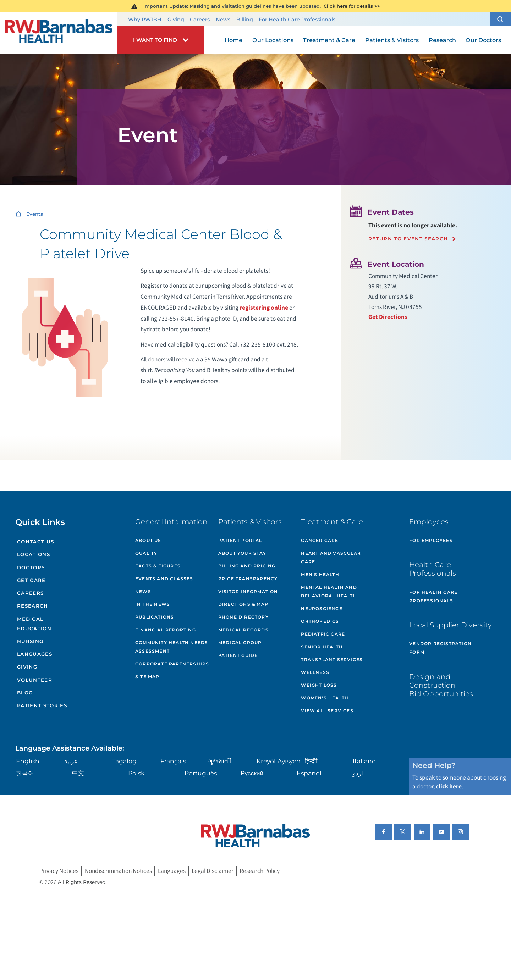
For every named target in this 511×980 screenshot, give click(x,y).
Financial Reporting (166, 630)
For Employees (431, 540)
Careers (200, 20)
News (223, 20)
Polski (137, 773)
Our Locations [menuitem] (273, 40)
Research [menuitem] (442, 40)
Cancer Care (320, 540)
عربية (71, 761)
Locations (34, 554)
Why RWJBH (145, 20)
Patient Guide (238, 655)
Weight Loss (319, 685)
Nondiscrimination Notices (118, 871)
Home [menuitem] (233, 40)
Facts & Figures (158, 566)
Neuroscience (322, 608)
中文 (78, 773)
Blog (25, 693)
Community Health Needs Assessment (172, 647)
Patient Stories (42, 705)
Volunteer (35, 680)
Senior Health (322, 647)
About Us (148, 540)
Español (309, 773)
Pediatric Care (323, 634)
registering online (264, 308)
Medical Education (34, 624)
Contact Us (35, 542)
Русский (252, 773)
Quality (146, 553)
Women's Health (325, 698)
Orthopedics (320, 621)
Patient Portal (240, 540)
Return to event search (408, 239)
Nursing (30, 641)
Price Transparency (248, 579)
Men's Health (320, 574)
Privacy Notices (59, 871)
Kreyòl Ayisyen (279, 761)
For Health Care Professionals (297, 20)
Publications (155, 617)
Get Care (31, 580)
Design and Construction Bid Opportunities (441, 685)
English (28, 761)
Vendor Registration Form (440, 648)
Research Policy (260, 871)
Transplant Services (332, 660)
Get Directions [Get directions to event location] (388, 317)
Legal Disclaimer (213, 871)
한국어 (25, 773)
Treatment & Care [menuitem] (329, 40)
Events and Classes (164, 579)
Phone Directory (243, 617)
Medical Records (243, 630)
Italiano (364, 761)
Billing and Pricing (247, 566)
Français (173, 761)
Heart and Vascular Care (331, 557)
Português (201, 773)
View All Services (327, 711)
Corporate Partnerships (172, 664)
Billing (245, 20)
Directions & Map (243, 604)
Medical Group (240, 643)
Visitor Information (248, 591)
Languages (35, 654)
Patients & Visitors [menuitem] (392, 40)
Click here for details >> (352, 6)
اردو (358, 773)
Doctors (31, 567)
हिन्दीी (311, 761)
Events (35, 214)
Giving (176, 20)
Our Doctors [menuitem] (483, 40)
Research (33, 606)
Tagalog (124, 761)
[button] (500, 20)
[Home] (59, 33)
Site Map (147, 677)
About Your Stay (242, 553)
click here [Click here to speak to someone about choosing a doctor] (449, 787)
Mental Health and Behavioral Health (329, 591)
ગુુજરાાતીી (220, 761)
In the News (153, 604)
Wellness (315, 672)
